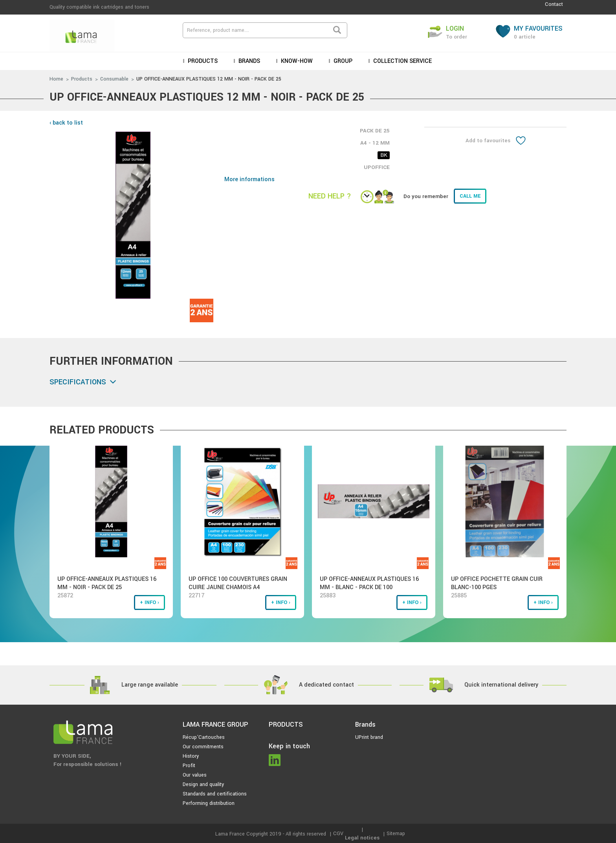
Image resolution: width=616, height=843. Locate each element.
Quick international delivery (501, 685)
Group (342, 61)
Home (56, 79)
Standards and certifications (215, 794)
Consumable (114, 79)
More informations (249, 179)
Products (202, 61)
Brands (248, 61)
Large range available (150, 685)
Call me (470, 196)
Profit (189, 766)
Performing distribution (209, 803)
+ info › (149, 602)
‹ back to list (66, 123)
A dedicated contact (326, 685)
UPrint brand (369, 737)
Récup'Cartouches (204, 737)
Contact (554, 4)
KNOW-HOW (296, 61)
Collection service (402, 61)
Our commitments (203, 747)
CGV (338, 834)
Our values (195, 775)
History (191, 756)
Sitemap (396, 834)
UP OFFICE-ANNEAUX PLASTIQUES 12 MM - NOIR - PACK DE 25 (209, 79)
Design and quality (203, 784)
